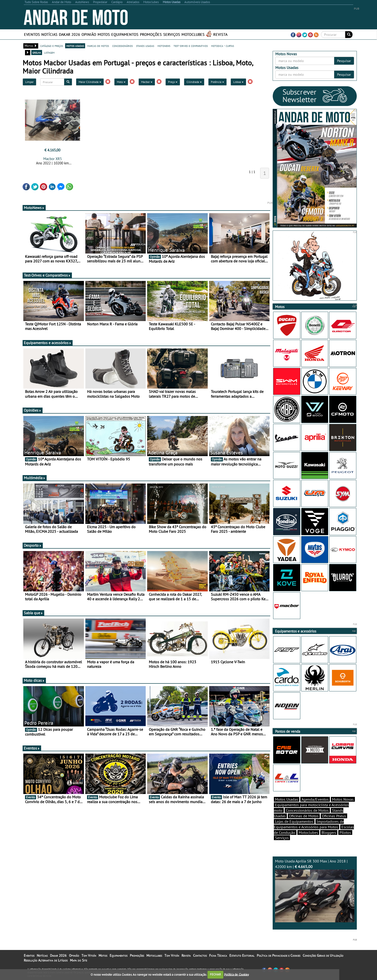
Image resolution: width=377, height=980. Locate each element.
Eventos (32, 34)
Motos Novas (343, 799)
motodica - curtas (223, 46)
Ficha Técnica (218, 955)
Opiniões (33, 410)
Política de (236, 974)
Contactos (200, 955)
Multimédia (35, 478)
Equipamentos (125, 34)
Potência (217, 82)
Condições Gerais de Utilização (323, 955)
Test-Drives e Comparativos (47, 275)
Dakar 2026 (69, 34)
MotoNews (34, 208)
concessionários (123, 46)
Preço (173, 82)
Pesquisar (344, 61)
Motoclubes (193, 34)
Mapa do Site (79, 960)
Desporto (33, 545)
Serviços (172, 34)
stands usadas (145, 46)
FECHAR (215, 974)
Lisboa (238, 82)
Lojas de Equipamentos (294, 821)
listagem (49, 52)
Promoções (151, 34)
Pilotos (345, 832)
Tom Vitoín (89, 955)
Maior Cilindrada (90, 82)
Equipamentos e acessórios (48, 343)
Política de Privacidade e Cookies (279, 955)
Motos (104, 34)
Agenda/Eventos (315, 799)
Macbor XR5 (53, 159)
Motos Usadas (287, 799)
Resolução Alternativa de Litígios (46, 960)
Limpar (29, 82)
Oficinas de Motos (304, 816)
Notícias (49, 34)
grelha (37, 52)
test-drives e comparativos (191, 46)
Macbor (147, 82)
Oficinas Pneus (334, 816)
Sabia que (33, 613)
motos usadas (75, 46)
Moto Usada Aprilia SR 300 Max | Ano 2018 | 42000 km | (315, 890)
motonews (164, 46)
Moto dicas (34, 680)
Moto (121, 82)
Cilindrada (194, 82)
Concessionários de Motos (307, 810)
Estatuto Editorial (242, 955)
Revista (220, 34)
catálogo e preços (52, 46)
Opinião (89, 34)
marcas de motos (98, 46)
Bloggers (329, 832)
